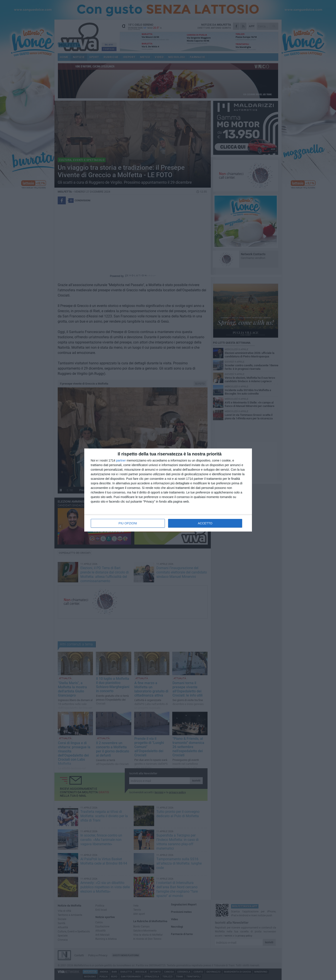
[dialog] (168, 490)
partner (121, 460)
